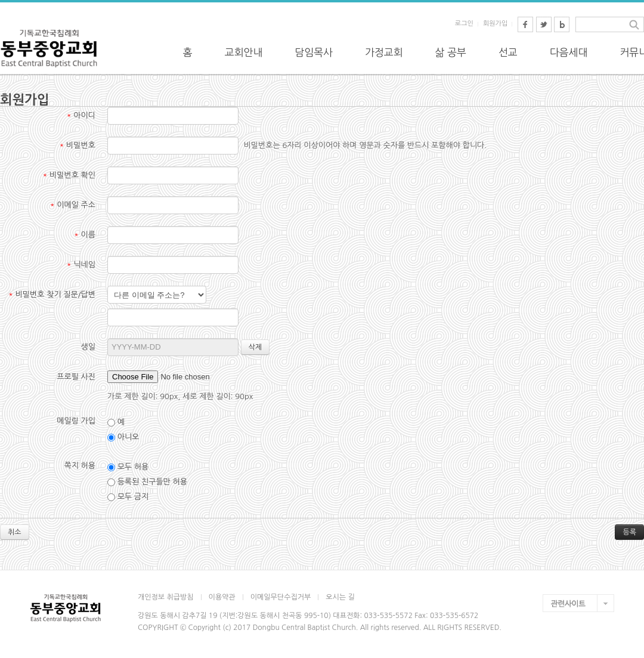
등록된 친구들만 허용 (147, 482)
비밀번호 (78, 145)
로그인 (464, 24)
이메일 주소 (73, 205)
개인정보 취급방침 (166, 597)
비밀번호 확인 (69, 175)
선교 (508, 52)
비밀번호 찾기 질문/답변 (52, 294)
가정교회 (384, 52)
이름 (85, 235)
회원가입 (495, 24)
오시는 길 (340, 597)
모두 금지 (128, 497)
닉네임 (81, 265)
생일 (88, 347)
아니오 (123, 437)
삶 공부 (451, 52)
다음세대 (569, 52)
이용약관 (222, 597)
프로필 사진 (76, 377)
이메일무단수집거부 (281, 597)
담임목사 (314, 52)
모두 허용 (128, 467)
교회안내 (244, 52)
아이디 (81, 115)
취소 (15, 532)
